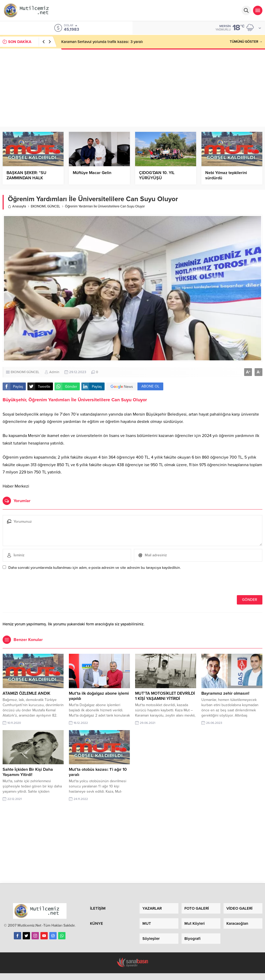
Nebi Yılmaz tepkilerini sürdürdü (226, 175)
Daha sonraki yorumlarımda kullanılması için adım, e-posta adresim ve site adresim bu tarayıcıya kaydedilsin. (95, 568)
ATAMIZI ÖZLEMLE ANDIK (26, 693)
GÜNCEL (54, 206)
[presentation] (38, 584)
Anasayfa (17, 206)
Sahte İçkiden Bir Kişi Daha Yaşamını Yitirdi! (28, 772)
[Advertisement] (133, 88)
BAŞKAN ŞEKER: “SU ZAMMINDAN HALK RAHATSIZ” (26, 178)
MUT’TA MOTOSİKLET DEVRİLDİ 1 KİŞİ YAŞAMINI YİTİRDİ (165, 696)
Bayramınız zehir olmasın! (225, 693)
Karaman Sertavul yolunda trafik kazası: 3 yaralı (102, 42)
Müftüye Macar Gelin (92, 173)
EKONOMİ (38, 206)
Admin (54, 372)
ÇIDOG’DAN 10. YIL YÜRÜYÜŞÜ (157, 175)
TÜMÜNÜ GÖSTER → (246, 42)
